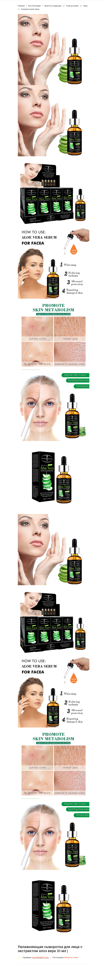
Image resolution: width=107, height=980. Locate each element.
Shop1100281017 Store (40, 958)
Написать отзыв (71, 958)
